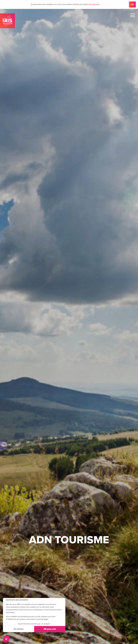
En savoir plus (94, 4)
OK (132, 4)
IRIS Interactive (7, 21)
